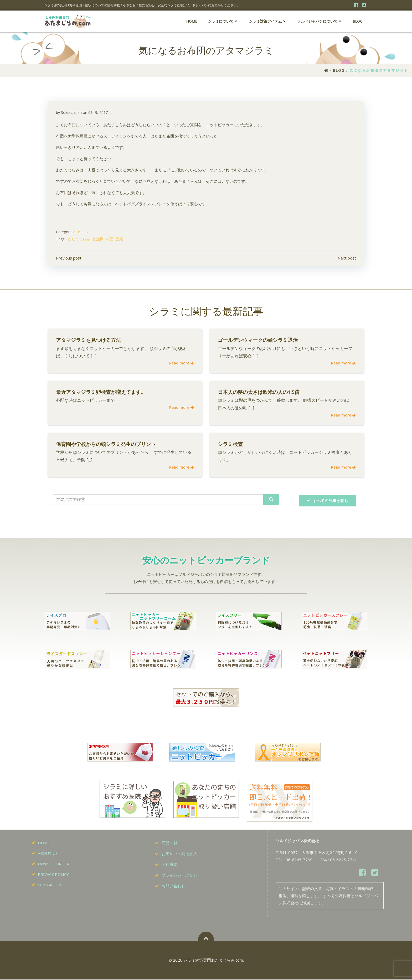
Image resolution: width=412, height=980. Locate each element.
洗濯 (120, 239)
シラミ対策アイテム (268, 21)
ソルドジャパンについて (320, 21)
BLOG (358, 21)
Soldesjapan (71, 113)
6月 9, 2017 (98, 113)
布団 (110, 239)
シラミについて (223, 21)
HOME (192, 21)
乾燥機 (98, 239)
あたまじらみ (79, 239)
